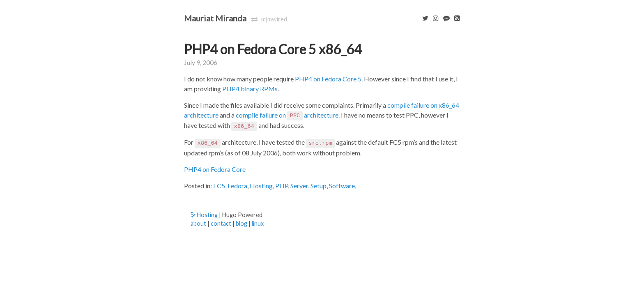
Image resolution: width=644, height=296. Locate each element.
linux (258, 223)
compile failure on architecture (287, 115)
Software (342, 186)
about (198, 223)
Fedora (237, 186)
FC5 (219, 186)
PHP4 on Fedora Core (215, 169)
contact (221, 223)
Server (299, 186)
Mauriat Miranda (215, 18)
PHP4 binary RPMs (250, 89)
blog (241, 223)
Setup (319, 186)
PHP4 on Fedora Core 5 (328, 79)
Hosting (261, 186)
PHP (282, 186)
